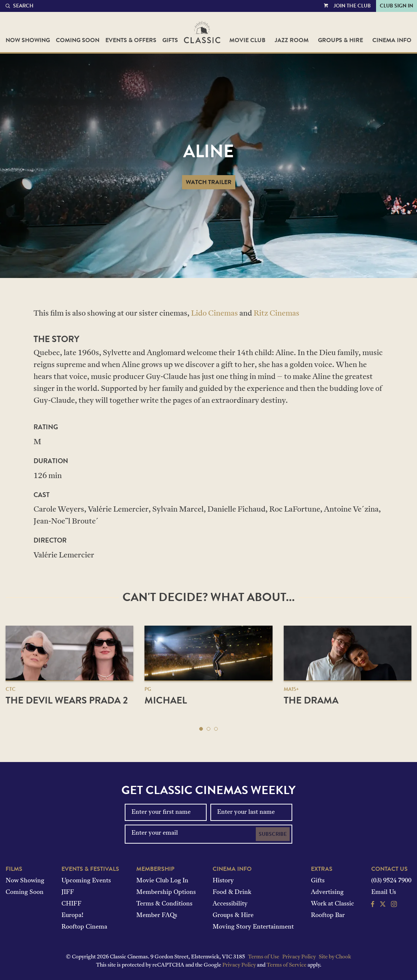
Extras (322, 869)
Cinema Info (392, 40)
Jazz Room (292, 40)
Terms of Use (264, 957)
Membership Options (166, 892)
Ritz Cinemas (276, 314)
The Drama (311, 700)
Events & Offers (131, 40)
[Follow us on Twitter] (383, 905)
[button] (201, 729)
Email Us (384, 892)
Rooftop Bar (328, 916)
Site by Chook (335, 957)
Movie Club (247, 40)
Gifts (170, 40)
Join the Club (352, 6)
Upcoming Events (86, 881)
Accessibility (230, 904)
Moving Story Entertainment (253, 927)
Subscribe (273, 834)
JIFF (68, 892)
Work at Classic (332, 904)
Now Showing (28, 40)
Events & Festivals (90, 869)
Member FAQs (157, 916)
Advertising (327, 892)
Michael (166, 700)
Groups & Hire (340, 40)
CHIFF (71, 904)
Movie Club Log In (162, 881)
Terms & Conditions (164, 904)
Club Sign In (397, 6)
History (223, 881)
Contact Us (389, 869)
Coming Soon (78, 40)
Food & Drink (232, 892)
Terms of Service (287, 965)
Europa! (72, 916)
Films (14, 869)
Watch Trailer (209, 182)
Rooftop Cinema (84, 927)
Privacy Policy (299, 957)
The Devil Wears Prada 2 (67, 700)
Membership (155, 869)
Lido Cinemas (214, 314)
